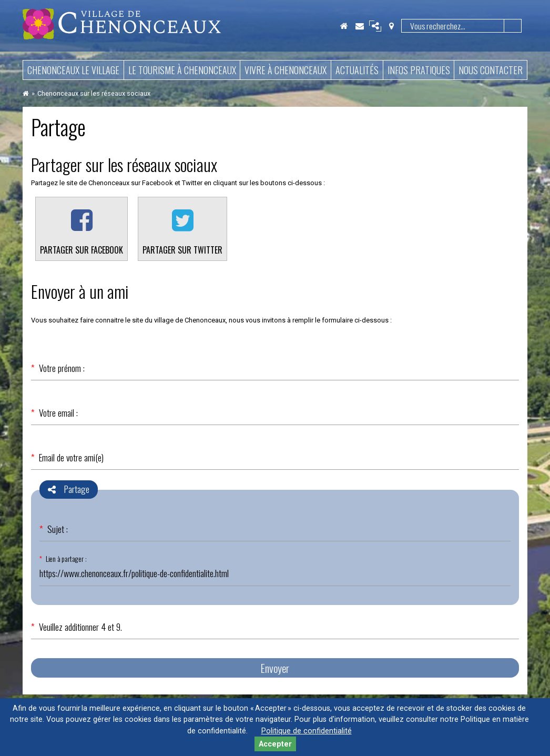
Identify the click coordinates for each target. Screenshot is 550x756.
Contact (360, 26)
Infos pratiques (419, 70)
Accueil (344, 26)
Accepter (275, 744)
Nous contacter (491, 70)
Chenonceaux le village (73, 70)
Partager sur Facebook (82, 250)
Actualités (357, 70)
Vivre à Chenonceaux (286, 70)
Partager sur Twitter (182, 250)
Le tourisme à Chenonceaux (182, 70)
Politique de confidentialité (307, 731)
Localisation (391, 26)
